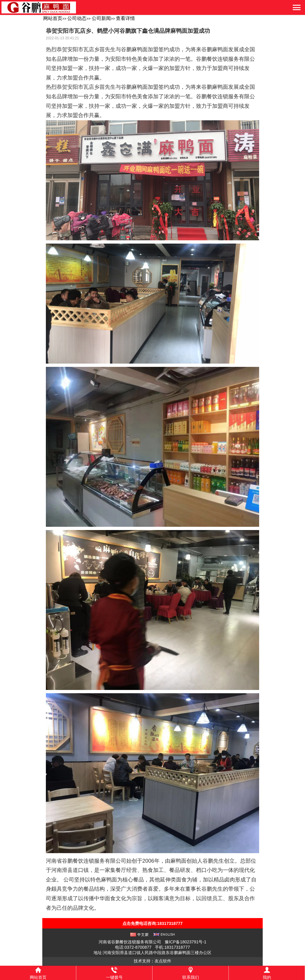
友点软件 (163, 961)
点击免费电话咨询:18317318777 (152, 923)
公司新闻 (101, 18)
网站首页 (53, 18)
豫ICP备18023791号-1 (186, 942)
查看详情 (125, 18)
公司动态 (77, 18)
